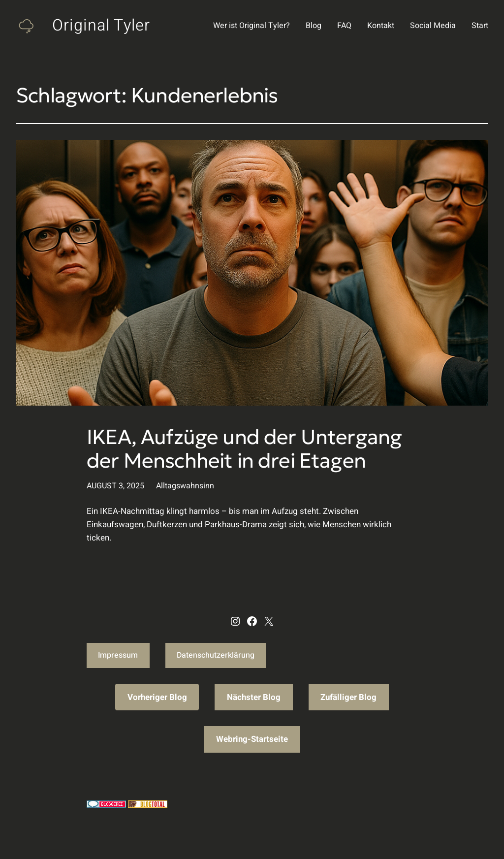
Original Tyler (101, 26)
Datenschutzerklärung (216, 655)
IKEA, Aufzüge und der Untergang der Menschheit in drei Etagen (244, 449)
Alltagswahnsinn (185, 486)
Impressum (118, 655)
